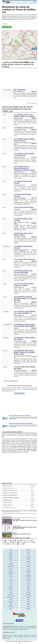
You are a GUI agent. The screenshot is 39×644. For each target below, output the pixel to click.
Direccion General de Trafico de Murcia (20, 416)
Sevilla (11, 599)
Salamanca (28, 595)
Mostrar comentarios (19, 393)
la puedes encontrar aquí (33, 511)
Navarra (28, 590)
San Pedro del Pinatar (30, 542)
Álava (11, 550)
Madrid (28, 585)
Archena (9, 540)
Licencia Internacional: (7, 500)
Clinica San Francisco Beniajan (23, 272)
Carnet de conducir (16, 519)
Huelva (28, 573)
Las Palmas (28, 581)
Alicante (11, 552)
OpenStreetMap (30, 59)
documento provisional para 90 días (21, 446)
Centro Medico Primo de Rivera (24, 140)
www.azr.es (30, 641)
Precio (4, 435)
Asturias (11, 555)
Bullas (14, 540)
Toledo (11, 604)
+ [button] (4, 32)
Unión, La (22, 544)
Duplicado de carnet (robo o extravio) (11, 498)
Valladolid (11, 606)
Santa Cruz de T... (11, 597)
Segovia (28, 597)
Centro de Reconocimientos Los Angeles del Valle (25, 298)
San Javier (23, 542)
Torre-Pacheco (5, 544)
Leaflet (25, 59)
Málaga (11, 588)
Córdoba (28, 566)
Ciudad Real (11, 566)
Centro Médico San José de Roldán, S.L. (25, 312)
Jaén (11, 578)
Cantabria (28, 562)
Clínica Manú (29, 128)
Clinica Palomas (29, 259)
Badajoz (11, 557)
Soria (28, 599)
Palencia (28, 592)
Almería (28, 552)
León (11, 583)
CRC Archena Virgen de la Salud (24, 285)
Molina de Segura (10, 542)
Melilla (28, 588)
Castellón (11, 564)
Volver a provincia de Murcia (11, 381)
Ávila (28, 555)
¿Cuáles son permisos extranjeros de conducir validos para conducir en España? (25, 528)
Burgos (11, 559)
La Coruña (28, 578)
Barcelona (28, 557)
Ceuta (28, 564)
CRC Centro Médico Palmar (23, 234)
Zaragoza (28, 609)
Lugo (11, 585)
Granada (11, 571)
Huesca (11, 576)
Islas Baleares (28, 576)
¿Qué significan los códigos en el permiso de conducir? (25, 520)
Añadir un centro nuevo (32, 103)
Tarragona (11, 602)
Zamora (11, 609)
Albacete (28, 550)
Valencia (28, 604)
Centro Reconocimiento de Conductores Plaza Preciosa (24, 168)
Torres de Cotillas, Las (14, 544)
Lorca (4, 542)
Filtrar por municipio (7, 27)
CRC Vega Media (19, 90)
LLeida (28, 583)
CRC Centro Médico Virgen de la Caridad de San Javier (24, 352)
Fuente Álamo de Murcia (28, 540)
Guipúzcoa (11, 573)
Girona (28, 569)
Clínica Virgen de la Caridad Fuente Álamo (25, 325)
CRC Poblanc (29, 207)
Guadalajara (28, 571)
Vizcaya (28, 606)
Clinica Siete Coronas (23, 195)
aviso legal (20, 637)
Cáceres (28, 559)
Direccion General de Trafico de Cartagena (21, 424)
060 (15, 419)
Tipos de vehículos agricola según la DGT (22, 534)
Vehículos (15, 533)
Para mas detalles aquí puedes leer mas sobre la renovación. (21, 451)
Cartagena (19, 540)
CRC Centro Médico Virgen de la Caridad (24, 116)
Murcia (17, 542)
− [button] (4, 34)
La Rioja (11, 581)
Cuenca (11, 569)
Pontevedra (11, 595)
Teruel (28, 602)
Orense (11, 592)
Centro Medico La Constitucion (24, 154)
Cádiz (11, 562)
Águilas (4, 540)
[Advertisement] (19, 78)
